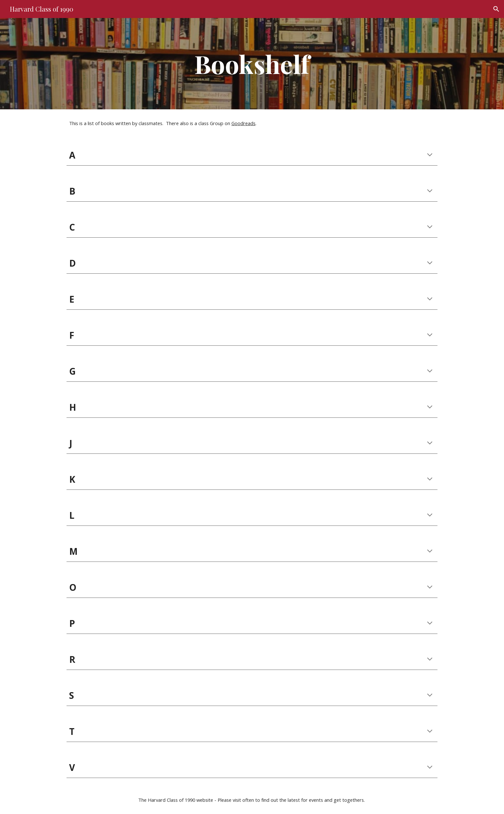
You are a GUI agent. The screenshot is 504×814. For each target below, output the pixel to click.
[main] (252, 64)
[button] (496, 9)
